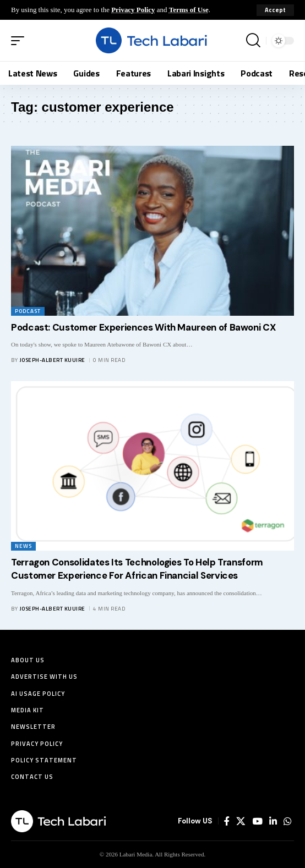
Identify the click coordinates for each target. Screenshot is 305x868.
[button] (275, 10)
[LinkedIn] (273, 821)
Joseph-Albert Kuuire (53, 360)
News (23, 546)
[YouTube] (257, 821)
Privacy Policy (133, 10)
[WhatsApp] (287, 821)
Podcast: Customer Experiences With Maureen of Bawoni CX (143, 327)
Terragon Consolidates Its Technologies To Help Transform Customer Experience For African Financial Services (137, 569)
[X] (241, 821)
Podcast (28, 311)
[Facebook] (227, 821)
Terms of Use (189, 10)
